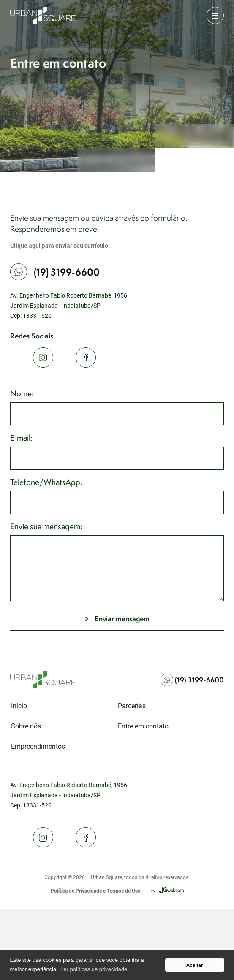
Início (19, 705)
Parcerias (132, 705)
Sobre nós (26, 726)
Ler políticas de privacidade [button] (94, 969)
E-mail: (21, 438)
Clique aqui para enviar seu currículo (59, 245)
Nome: (22, 393)
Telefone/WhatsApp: (46, 482)
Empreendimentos (38, 746)
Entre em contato (143, 726)
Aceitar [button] (195, 965)
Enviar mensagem (122, 619)
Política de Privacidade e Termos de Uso (96, 891)
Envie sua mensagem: (46, 526)
